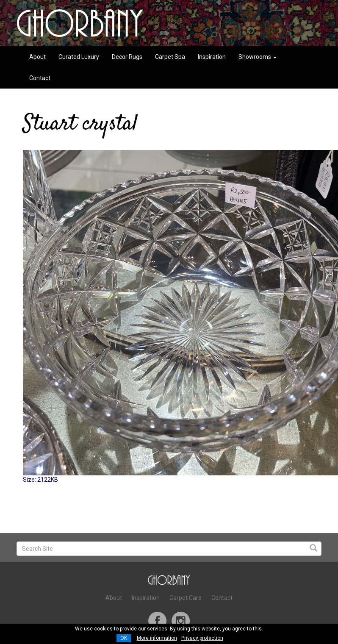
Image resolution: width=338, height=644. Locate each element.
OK (124, 638)
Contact (40, 78)
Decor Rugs (127, 57)
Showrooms (258, 57)
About (37, 57)
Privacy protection (202, 638)
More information (157, 638)
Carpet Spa (170, 57)
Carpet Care (186, 598)
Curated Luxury (79, 57)
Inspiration (212, 57)
